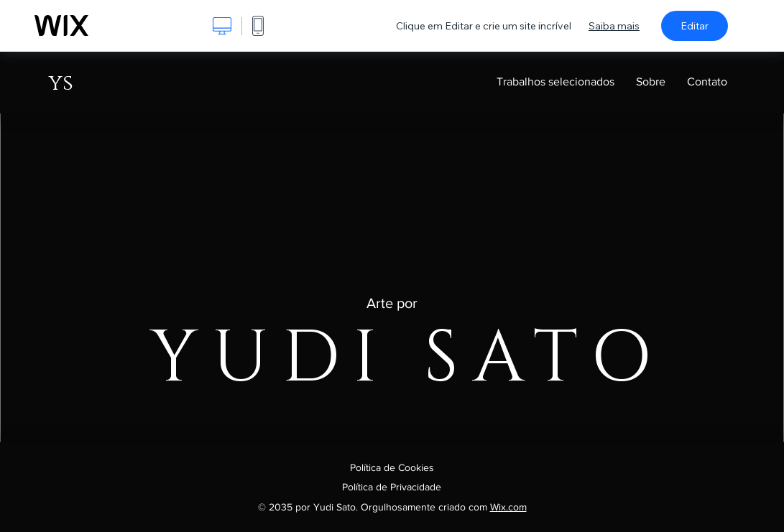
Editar (695, 26)
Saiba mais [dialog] (614, 26)
